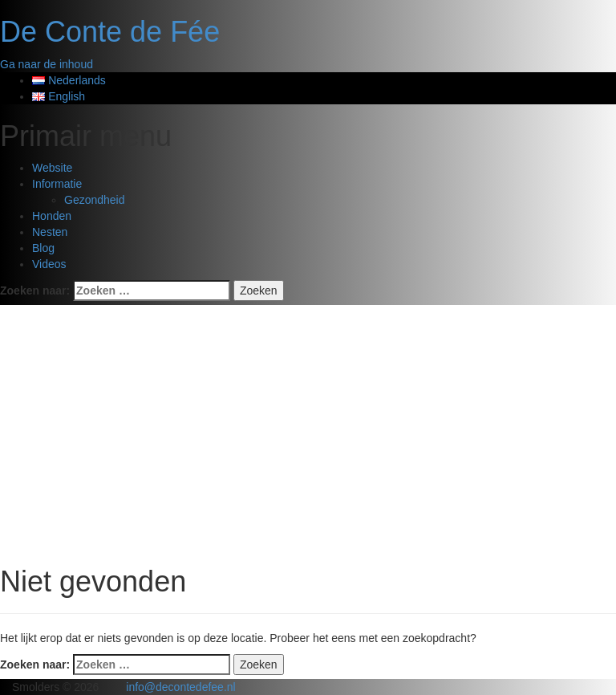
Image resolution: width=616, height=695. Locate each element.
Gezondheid (95, 200)
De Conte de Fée (110, 32)
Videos (49, 264)
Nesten (50, 232)
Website (52, 168)
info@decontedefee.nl (180, 687)
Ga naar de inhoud (47, 64)
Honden (52, 216)
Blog (43, 248)
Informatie (57, 184)
